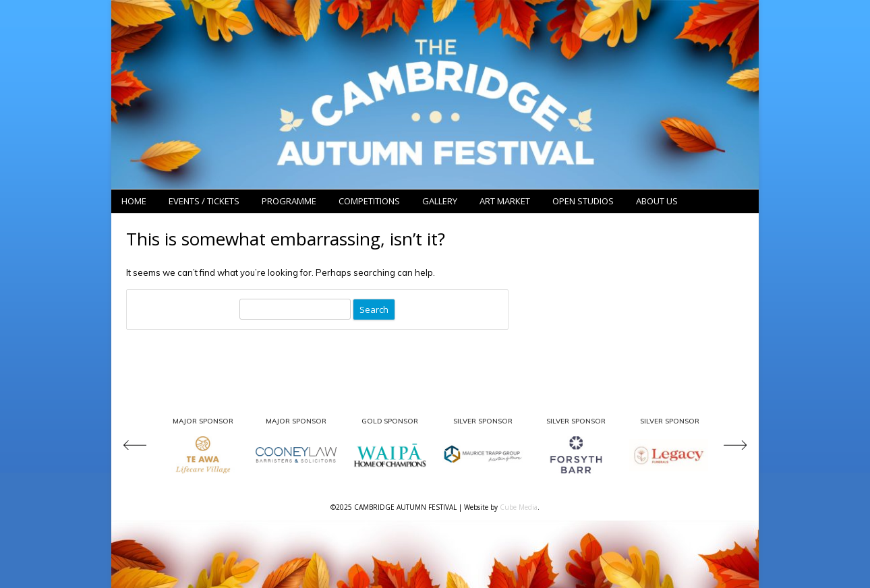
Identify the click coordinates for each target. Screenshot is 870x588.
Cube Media (519, 507)
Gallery (440, 201)
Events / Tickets (204, 201)
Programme (289, 201)
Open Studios (583, 201)
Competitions (369, 201)
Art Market (505, 201)
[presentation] (142, 447)
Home (134, 201)
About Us (657, 201)
